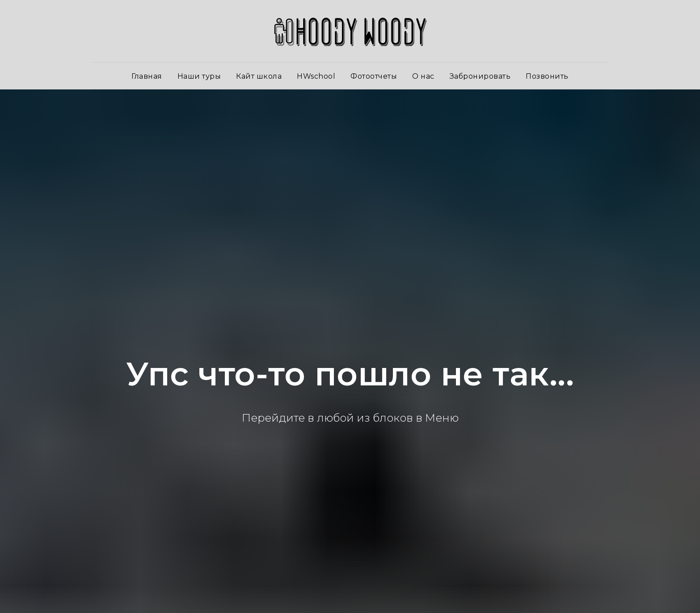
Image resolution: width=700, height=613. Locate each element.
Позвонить (547, 76)
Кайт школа (259, 76)
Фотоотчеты (374, 76)
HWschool (316, 76)
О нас (423, 76)
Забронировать (480, 76)
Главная (147, 76)
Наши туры (199, 76)
